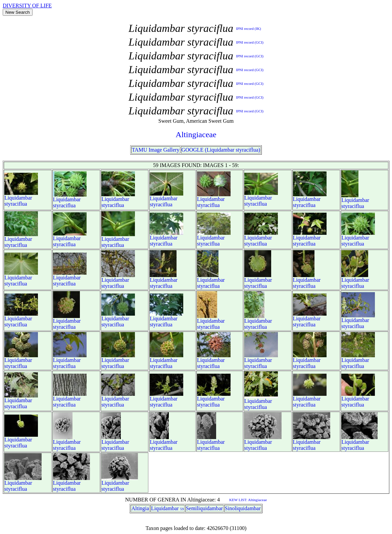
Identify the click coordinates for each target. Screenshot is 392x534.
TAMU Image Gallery (156, 150)
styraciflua (16, 204)
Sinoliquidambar (243, 508)
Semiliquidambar (204, 508)
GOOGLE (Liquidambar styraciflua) (221, 150)
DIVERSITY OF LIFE (27, 6)
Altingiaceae (196, 135)
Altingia (140, 508)
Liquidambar (18, 198)
